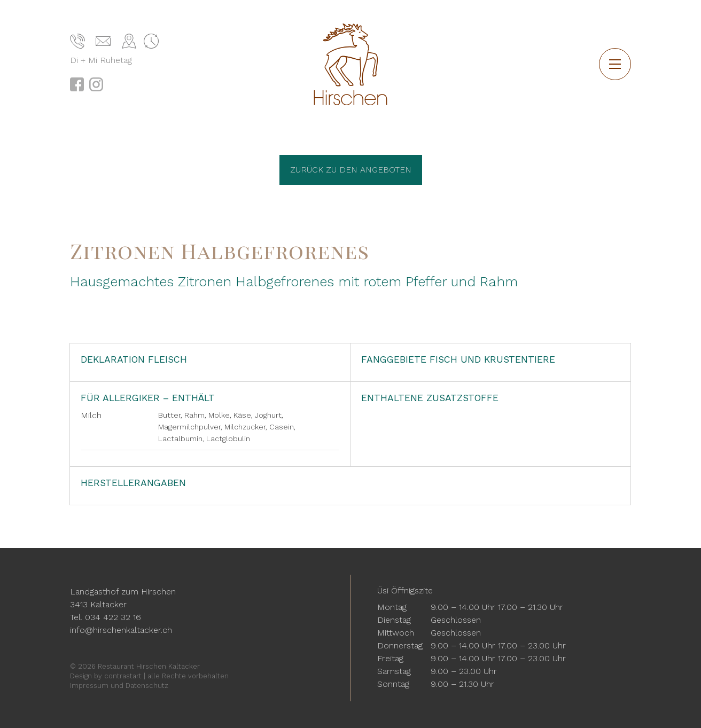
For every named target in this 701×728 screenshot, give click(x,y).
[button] (615, 64)
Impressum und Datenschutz (119, 686)
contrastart (123, 676)
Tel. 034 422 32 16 (106, 617)
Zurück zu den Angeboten (351, 170)
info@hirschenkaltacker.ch (121, 630)
